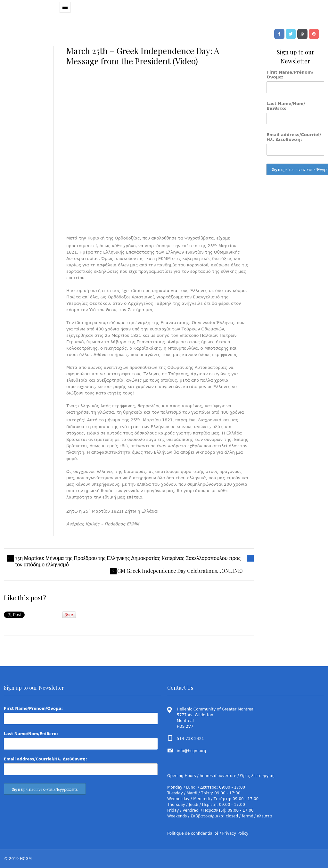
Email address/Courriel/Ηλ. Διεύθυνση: (294, 137)
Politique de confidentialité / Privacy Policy (208, 833)
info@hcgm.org (192, 751)
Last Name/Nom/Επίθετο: (286, 106)
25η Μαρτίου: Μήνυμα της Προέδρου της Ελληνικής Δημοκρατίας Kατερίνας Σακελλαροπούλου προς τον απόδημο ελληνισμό (128, 561)
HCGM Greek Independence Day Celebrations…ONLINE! (176, 571)
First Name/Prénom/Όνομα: (290, 75)
